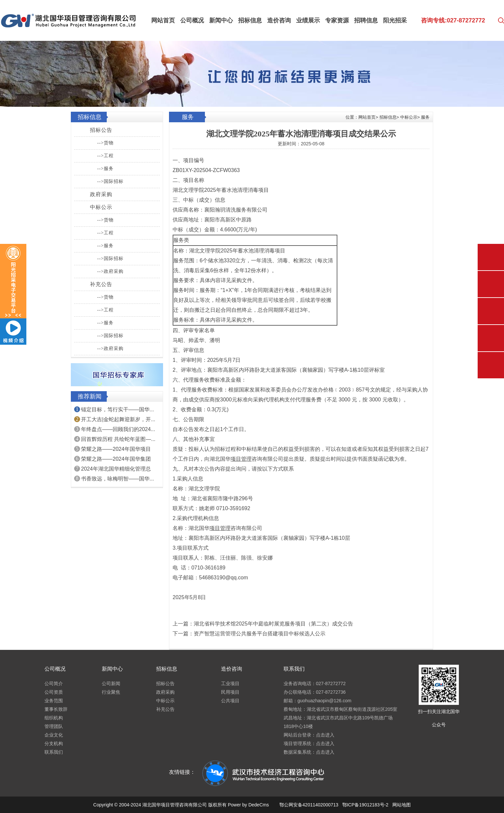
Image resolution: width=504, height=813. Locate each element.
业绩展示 (308, 20)
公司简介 (54, 683)
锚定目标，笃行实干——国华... (117, 409)
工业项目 (230, 683)
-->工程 (105, 156)
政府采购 (101, 194)
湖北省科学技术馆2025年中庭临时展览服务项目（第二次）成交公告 (273, 624)
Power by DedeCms (249, 805)
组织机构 (54, 718)
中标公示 (101, 207)
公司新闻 (111, 683)
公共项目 (230, 701)
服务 (425, 117)
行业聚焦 (111, 692)
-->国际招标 (110, 181)
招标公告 (101, 130)
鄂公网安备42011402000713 (309, 805)
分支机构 (54, 743)
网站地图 (402, 805)
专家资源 (337, 20)
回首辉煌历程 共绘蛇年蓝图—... (118, 439)
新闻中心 (221, 20)
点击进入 (325, 735)
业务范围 (54, 701)
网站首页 (163, 20)
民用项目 (230, 692)
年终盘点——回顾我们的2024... (118, 429)
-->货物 (105, 143)
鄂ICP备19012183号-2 (365, 805)
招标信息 (250, 20)
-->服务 (105, 169)
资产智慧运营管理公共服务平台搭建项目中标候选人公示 (260, 634)
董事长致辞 (56, 709)
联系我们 (54, 752)
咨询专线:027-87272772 (453, 20)
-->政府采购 (110, 271)
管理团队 (54, 726)
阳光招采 (395, 20)
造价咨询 (279, 20)
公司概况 (192, 20)
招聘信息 (366, 20)
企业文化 (54, 735)
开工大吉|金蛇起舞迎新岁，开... (118, 419)
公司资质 (54, 692)
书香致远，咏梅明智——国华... (117, 479)
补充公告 (101, 284)
